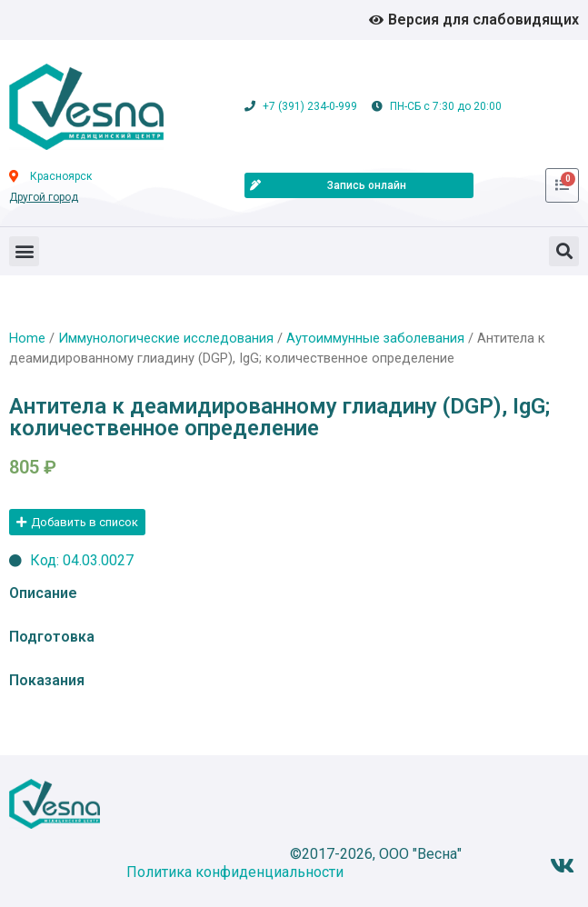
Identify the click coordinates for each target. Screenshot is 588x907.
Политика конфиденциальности (235, 872)
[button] (24, 251)
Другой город (44, 197)
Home (27, 338)
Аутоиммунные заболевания (375, 338)
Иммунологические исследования (166, 338)
